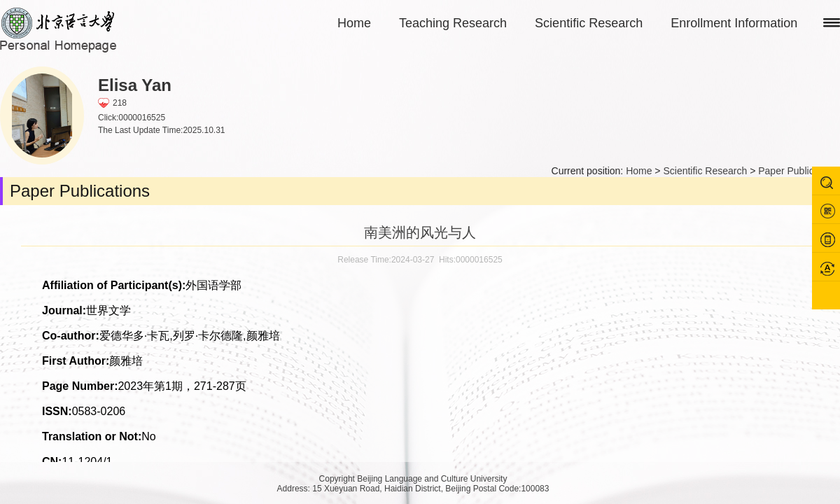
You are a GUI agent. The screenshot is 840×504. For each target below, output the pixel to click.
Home (354, 23)
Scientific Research (589, 23)
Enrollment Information (734, 23)
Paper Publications (799, 171)
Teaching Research (453, 23)
